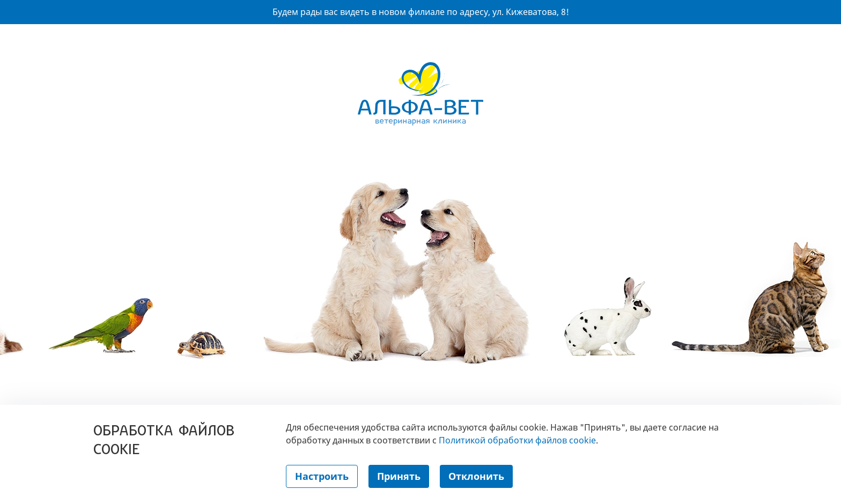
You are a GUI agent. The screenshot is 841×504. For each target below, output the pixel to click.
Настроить (322, 476)
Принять (399, 476)
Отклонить (476, 476)
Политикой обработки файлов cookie (517, 440)
